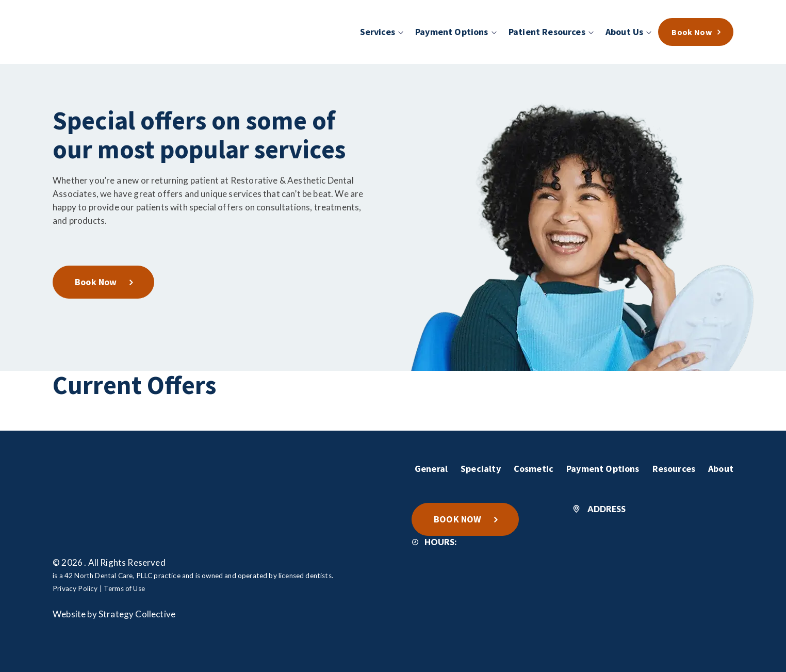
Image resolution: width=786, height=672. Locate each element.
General (431, 469)
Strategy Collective (137, 614)
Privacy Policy (75, 588)
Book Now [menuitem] (692, 32)
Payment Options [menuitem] (452, 32)
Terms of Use (124, 588)
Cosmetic (534, 469)
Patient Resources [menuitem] (547, 32)
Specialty (481, 469)
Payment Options (603, 469)
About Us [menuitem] (624, 32)
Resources (674, 469)
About (721, 469)
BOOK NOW (457, 519)
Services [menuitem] (378, 32)
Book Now (96, 282)
